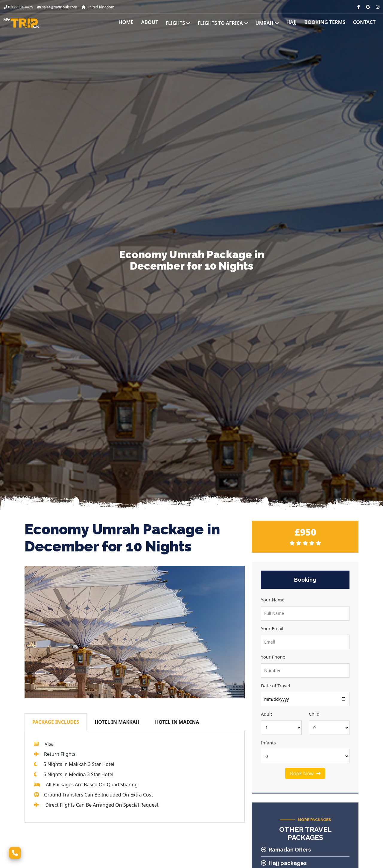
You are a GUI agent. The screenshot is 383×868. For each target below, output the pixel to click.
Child (314, 714)
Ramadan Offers (286, 850)
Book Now (305, 773)
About (154, 23)
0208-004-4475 (18, 7)
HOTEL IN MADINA (177, 722)
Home (131, 23)
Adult (266, 714)
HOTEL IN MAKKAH (117, 722)
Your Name (273, 600)
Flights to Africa (227, 23)
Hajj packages (284, 863)
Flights (182, 23)
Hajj (295, 23)
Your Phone (273, 657)
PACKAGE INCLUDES (56, 722)
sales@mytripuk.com (57, 7)
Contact (365, 23)
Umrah (271, 23)
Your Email (272, 628)
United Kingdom (98, 7)
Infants (268, 743)
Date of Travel (275, 685)
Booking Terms (327, 23)
